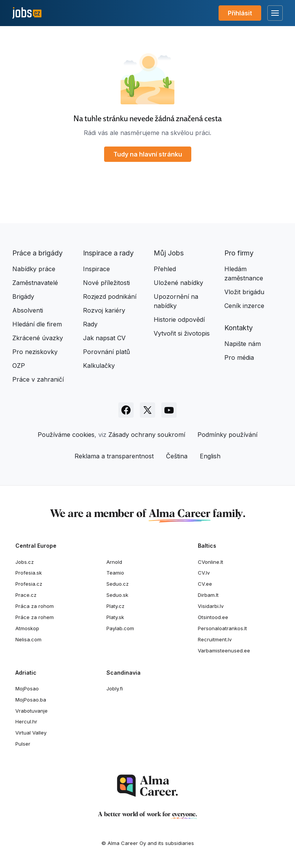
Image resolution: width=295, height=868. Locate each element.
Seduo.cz (118, 584)
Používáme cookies (66, 435)
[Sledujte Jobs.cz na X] (147, 410)
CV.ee (205, 584)
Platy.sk (115, 617)
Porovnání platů (106, 352)
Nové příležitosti (106, 283)
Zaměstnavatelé (35, 283)
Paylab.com (120, 628)
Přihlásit (240, 13)
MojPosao (27, 688)
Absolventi (28, 310)
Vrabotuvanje (31, 711)
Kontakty (239, 328)
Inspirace (96, 269)
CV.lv (204, 573)
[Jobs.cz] (27, 13)
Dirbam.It (208, 595)
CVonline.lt (210, 562)
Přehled (165, 269)
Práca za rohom (35, 606)
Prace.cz (26, 595)
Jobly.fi (115, 688)
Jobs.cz (25, 562)
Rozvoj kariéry (104, 310)
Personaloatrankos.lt (222, 628)
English (210, 456)
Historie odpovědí (179, 320)
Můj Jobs (169, 253)
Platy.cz (115, 606)
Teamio (115, 573)
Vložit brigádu (244, 292)
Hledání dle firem (37, 324)
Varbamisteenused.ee (224, 651)
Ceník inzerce (244, 306)
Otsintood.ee (213, 617)
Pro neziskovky (35, 352)
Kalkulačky (99, 366)
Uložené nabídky (178, 283)
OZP (19, 366)
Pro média (239, 357)
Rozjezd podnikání (110, 296)
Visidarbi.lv (211, 606)
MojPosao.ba (31, 700)
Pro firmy (239, 253)
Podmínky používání (227, 435)
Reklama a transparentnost (114, 456)
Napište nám (243, 344)
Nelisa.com (28, 639)
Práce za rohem (35, 617)
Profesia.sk (29, 573)
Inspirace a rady (108, 253)
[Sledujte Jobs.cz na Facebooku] (126, 410)
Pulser (23, 744)
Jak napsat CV (104, 338)
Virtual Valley (31, 733)
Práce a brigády (37, 253)
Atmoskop (27, 628)
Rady (90, 324)
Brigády (23, 296)
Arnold (114, 562)
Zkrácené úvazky (38, 338)
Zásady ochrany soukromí (147, 435)
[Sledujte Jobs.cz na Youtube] (169, 410)
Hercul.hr (26, 721)
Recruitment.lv (215, 639)
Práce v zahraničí (38, 379)
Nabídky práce (34, 269)
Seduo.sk (117, 595)
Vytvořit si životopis (182, 333)
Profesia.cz (29, 584)
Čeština (177, 456)
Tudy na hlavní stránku (148, 154)
